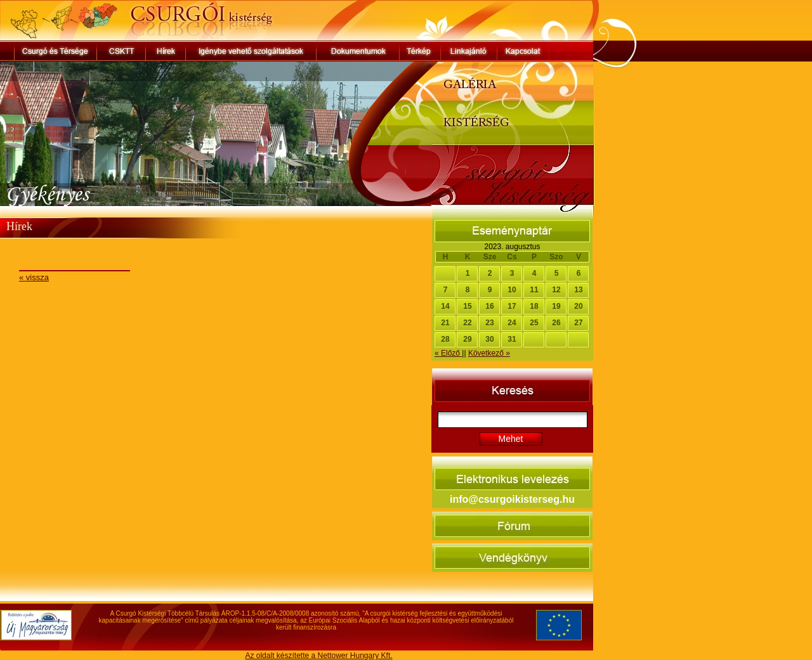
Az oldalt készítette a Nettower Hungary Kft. (318, 656)
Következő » (489, 353)
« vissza (34, 277)
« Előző (448, 353)
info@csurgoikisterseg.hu (512, 499)
